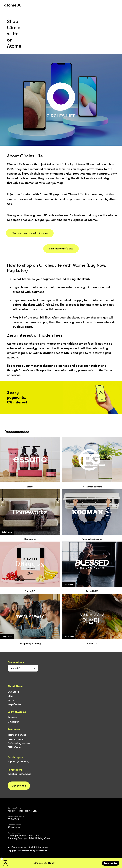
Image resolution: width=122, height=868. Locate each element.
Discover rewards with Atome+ (30, 233)
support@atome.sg (19, 761)
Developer (13, 722)
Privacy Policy (16, 739)
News (11, 700)
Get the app (19, 786)
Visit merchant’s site (61, 249)
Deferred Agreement (19, 743)
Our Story (13, 692)
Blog (10, 696)
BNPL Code (14, 747)
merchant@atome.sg (19, 774)
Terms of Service (17, 735)
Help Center (14, 704)
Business (12, 717)
